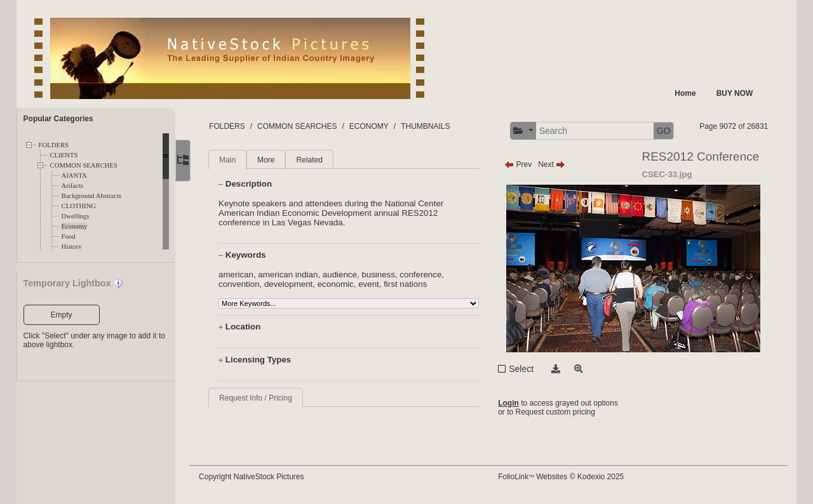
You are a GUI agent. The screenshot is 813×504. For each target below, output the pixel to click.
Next (555, 164)
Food (69, 236)
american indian (296, 275)
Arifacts (72, 186)
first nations (413, 284)
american (244, 275)
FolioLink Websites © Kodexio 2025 (565, 477)
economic (343, 284)
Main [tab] (236, 160)
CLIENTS (64, 155)
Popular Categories (58, 119)
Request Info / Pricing (264, 398)
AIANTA (74, 176)
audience (347, 275)
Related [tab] (317, 160)
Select (525, 369)
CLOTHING (79, 206)
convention (247, 284)
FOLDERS (54, 145)
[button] (527, 131)
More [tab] (274, 160)
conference (429, 275)
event (377, 284)
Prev (522, 164)
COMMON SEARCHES (84, 165)
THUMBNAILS (433, 126)
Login (512, 403)
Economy (75, 226)
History (72, 247)
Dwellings (76, 216)
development (296, 284)
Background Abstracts (91, 196)
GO (667, 131)
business (386, 275)
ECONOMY (377, 126)
